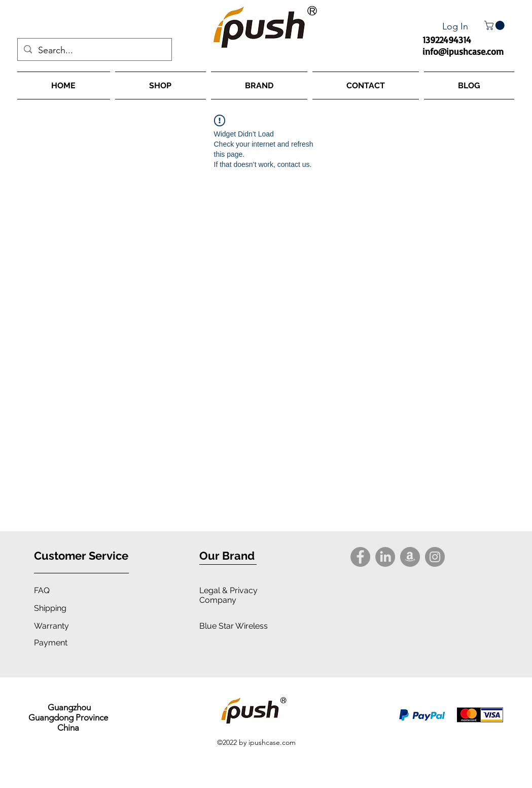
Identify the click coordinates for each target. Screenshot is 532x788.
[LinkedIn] (385, 557)
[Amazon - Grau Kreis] (410, 557)
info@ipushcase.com (463, 51)
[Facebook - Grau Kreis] (360, 557)
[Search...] (94, 51)
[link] (495, 25)
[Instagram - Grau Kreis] (435, 557)
